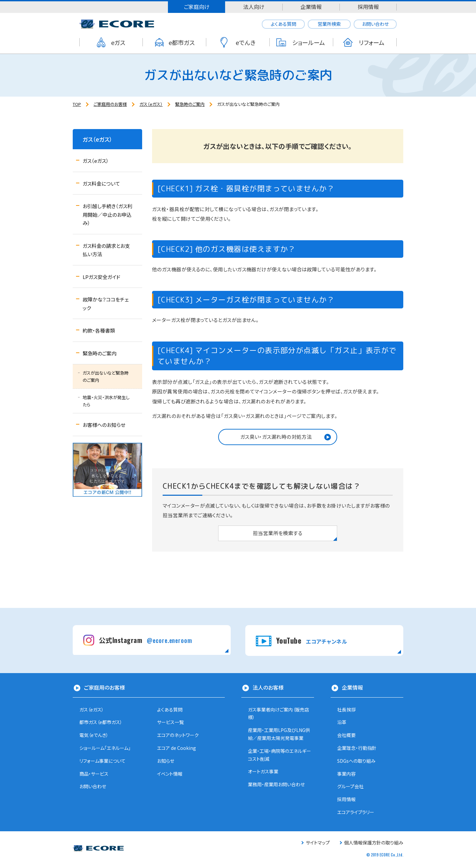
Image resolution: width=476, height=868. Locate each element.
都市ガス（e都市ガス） (101, 722)
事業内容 (346, 774)
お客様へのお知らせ (104, 425)
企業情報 (311, 7)
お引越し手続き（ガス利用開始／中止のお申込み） (107, 214)
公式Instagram (145, 640)
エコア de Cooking (177, 748)
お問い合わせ (375, 24)
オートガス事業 (263, 771)
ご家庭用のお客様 (104, 687)
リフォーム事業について (102, 761)
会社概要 (346, 735)
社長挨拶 (346, 709)
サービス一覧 (170, 722)
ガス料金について (101, 183)
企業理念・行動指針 (357, 748)
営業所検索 (329, 24)
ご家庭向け (197, 7)
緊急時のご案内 (99, 353)
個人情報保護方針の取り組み (374, 843)
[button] (278, 437)
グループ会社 (350, 786)
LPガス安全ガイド (101, 277)
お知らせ (166, 761)
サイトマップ (318, 843)
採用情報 (368, 7)
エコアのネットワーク (178, 735)
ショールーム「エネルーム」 (105, 748)
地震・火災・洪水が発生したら (106, 401)
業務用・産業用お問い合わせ (276, 784)
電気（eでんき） (94, 735)
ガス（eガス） (98, 139)
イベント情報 (170, 774)
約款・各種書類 (99, 330)
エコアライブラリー (356, 812)
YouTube (312, 640)
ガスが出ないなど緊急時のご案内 (106, 376)
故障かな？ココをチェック (106, 304)
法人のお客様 (268, 687)
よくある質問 (283, 24)
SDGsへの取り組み (356, 761)
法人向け (254, 7)
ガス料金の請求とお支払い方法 (106, 250)
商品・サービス (94, 774)
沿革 (342, 722)
